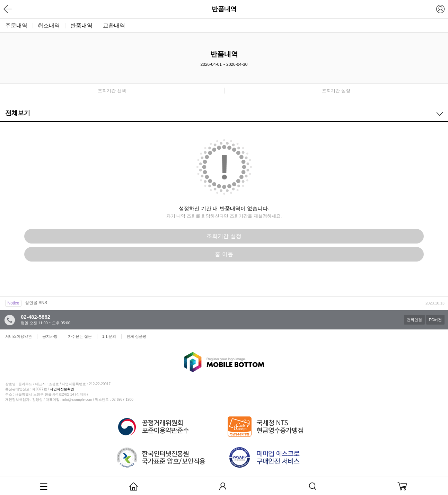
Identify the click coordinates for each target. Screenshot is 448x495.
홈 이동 (224, 254)
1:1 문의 (109, 336)
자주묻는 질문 (80, 336)
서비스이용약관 (19, 336)
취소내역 (49, 25)
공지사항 (50, 336)
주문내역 (16, 25)
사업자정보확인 (62, 389)
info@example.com (77, 400)
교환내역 (114, 25)
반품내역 (81, 25)
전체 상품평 (137, 336)
